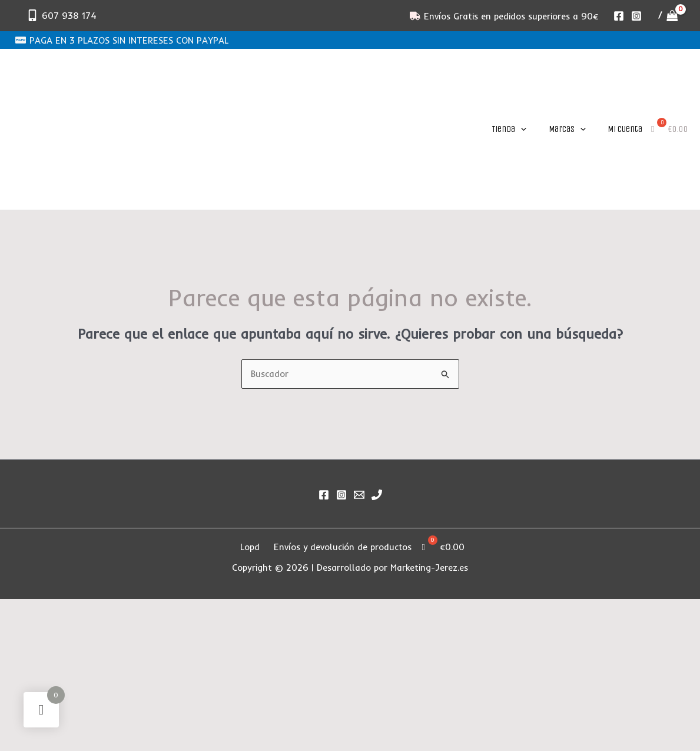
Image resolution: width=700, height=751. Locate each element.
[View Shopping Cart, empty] (668, 16)
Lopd (251, 547)
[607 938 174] (62, 15)
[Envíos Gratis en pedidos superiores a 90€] (504, 16)
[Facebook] (619, 16)
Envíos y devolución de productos (343, 547)
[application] (521, 129)
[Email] (359, 495)
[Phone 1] (377, 495)
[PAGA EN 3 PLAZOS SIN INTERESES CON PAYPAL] (122, 40)
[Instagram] (636, 16)
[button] (507, 129)
